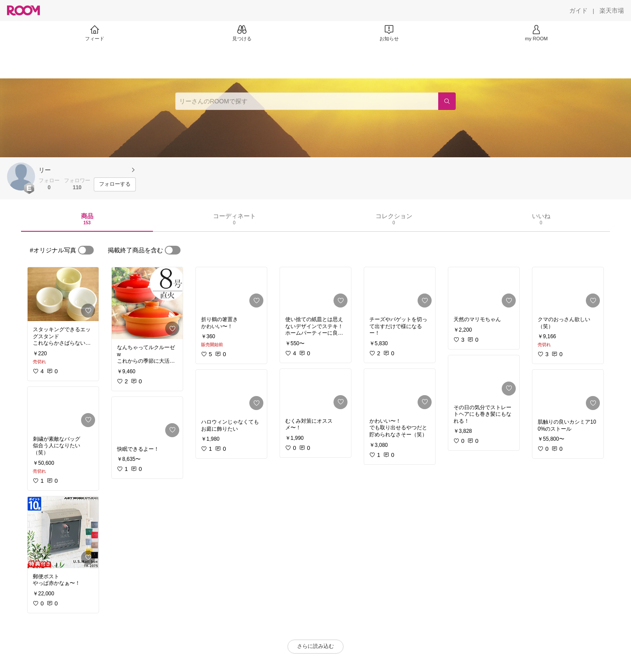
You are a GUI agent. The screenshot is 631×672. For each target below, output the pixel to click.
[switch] (86, 250)
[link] (63, 294)
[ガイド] (578, 11)
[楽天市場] (612, 11)
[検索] (447, 101)
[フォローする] (115, 184)
